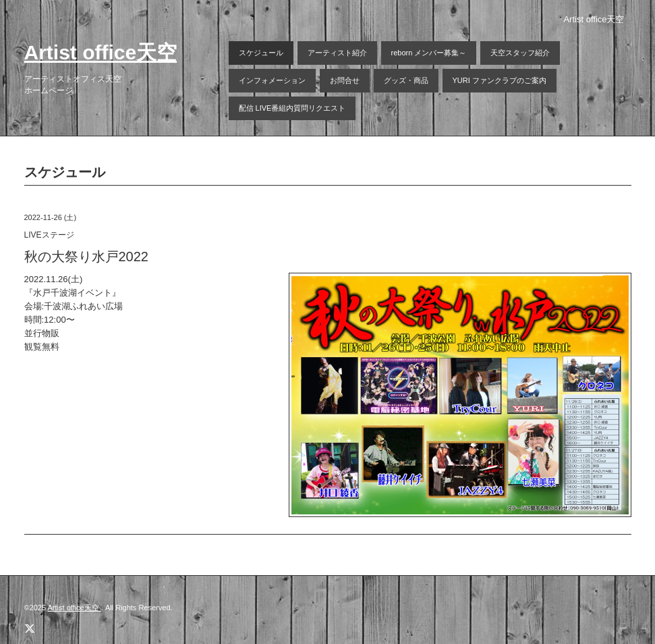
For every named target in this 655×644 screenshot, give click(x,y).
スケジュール (261, 53)
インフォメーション (272, 80)
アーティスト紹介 (337, 53)
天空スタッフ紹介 (520, 53)
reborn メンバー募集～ (429, 53)
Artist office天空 (101, 52)
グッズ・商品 (406, 80)
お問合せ (345, 80)
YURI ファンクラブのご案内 (500, 80)
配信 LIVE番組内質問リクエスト (292, 108)
